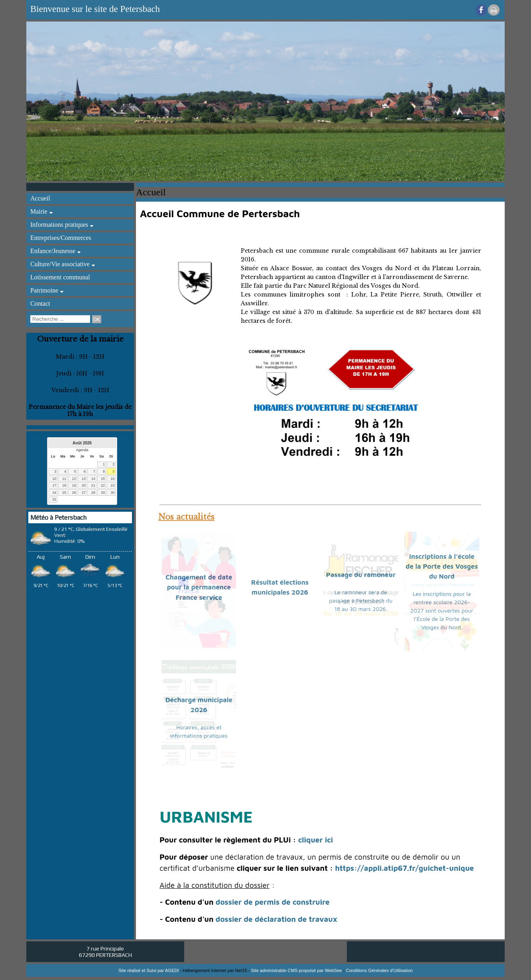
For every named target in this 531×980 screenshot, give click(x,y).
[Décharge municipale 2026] (199, 717)
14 (93, 479)
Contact (40, 303)
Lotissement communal (60, 277)
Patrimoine (44, 290)
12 (74, 479)
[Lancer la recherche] (97, 319)
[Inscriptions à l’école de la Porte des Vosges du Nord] (442, 591)
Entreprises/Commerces (61, 238)
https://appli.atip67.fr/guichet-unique (404, 868)
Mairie (39, 211)
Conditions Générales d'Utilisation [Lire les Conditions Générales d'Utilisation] (380, 970)
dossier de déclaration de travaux (276, 919)
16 (112, 479)
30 (112, 493)
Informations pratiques (59, 225)
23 (112, 485)
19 (74, 485)
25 (64, 493)
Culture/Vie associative (60, 264)
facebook (481, 10)
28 (93, 493)
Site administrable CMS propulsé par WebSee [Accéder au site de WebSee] (297, 970)
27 (84, 493)
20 (84, 485)
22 (103, 485)
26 (74, 493)
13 (84, 479)
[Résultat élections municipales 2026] (280, 591)
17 (54, 485)
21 (93, 485)
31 (54, 499)
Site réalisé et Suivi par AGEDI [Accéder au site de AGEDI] (149, 970)
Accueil (40, 198)
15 (103, 479)
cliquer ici (316, 840)
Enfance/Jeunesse (53, 251)
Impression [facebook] (494, 10)
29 (103, 493)
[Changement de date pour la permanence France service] (199, 591)
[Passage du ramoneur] (361, 591)
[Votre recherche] (60, 319)
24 (54, 493)
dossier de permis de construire (273, 902)
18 (64, 485)
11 (64, 479)
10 (54, 479)
